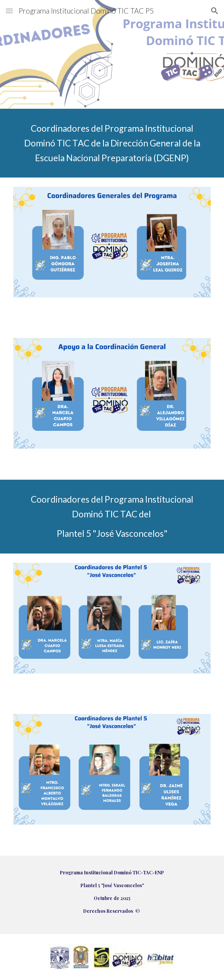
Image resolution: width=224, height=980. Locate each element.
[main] (112, 143)
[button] (9, 11)
